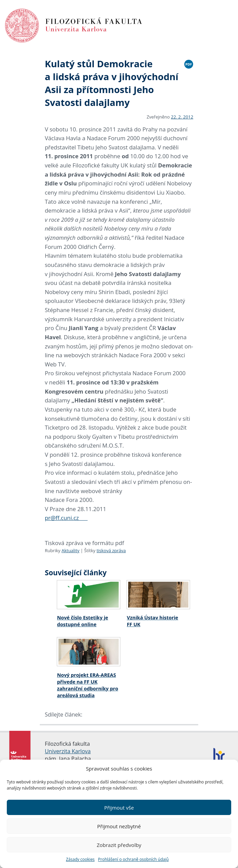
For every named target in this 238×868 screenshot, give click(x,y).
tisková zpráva (111, 550)
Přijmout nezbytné (119, 826)
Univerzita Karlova (68, 751)
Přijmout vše (119, 808)
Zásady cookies (80, 859)
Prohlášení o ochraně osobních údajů (133, 859)
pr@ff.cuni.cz (66, 518)
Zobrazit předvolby (119, 845)
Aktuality (71, 550)
